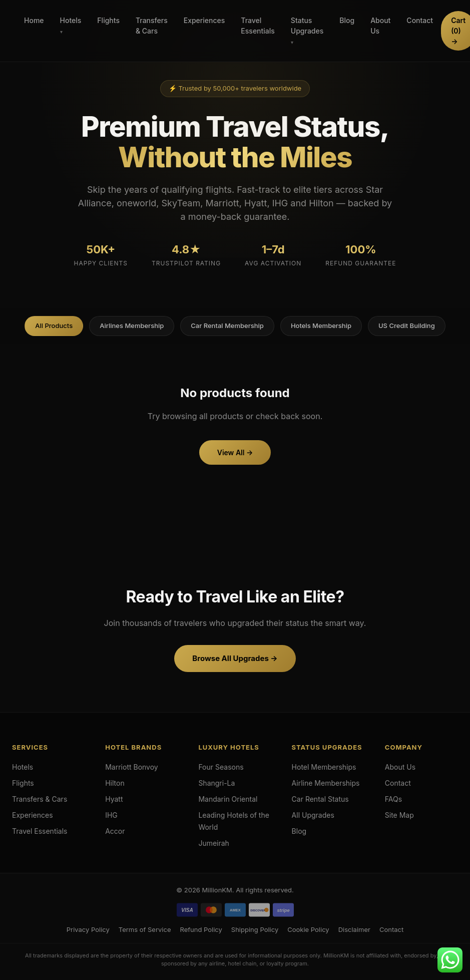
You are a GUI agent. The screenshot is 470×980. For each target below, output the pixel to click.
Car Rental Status (320, 799)
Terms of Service (145, 929)
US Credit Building (407, 325)
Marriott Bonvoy (132, 767)
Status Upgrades (307, 26)
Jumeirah (214, 843)
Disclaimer (354, 929)
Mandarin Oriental (228, 799)
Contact (420, 20)
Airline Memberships (326, 783)
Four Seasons (221, 767)
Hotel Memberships (324, 767)
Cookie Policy (308, 929)
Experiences (204, 20)
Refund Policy (201, 929)
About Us (380, 26)
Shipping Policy (255, 929)
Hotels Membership (321, 325)
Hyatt (114, 799)
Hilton (115, 783)
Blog (347, 20)
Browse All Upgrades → (235, 658)
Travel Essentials (258, 26)
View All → (235, 452)
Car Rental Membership (227, 325)
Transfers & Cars (152, 26)
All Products (54, 325)
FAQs (393, 799)
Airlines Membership (132, 325)
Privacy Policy (88, 929)
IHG (111, 815)
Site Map (399, 815)
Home (34, 20)
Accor (115, 831)
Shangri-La (216, 783)
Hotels (71, 20)
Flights (108, 20)
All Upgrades (313, 815)
